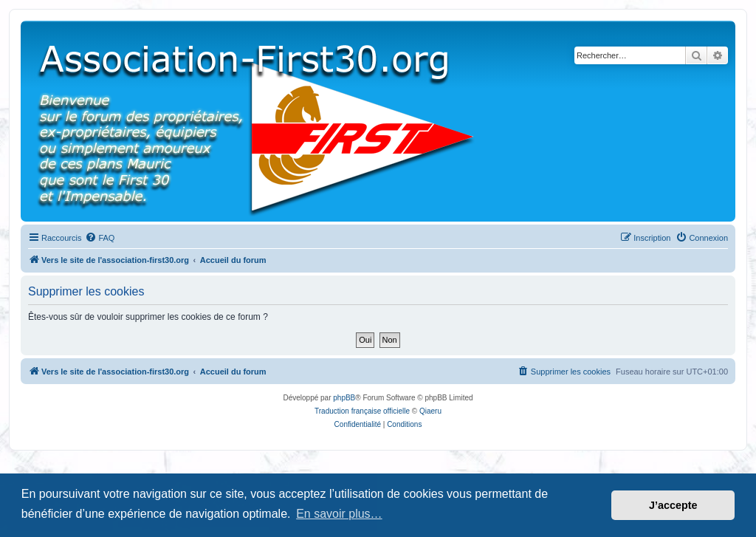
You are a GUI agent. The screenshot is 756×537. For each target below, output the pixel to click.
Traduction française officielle (362, 411)
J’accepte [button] (673, 505)
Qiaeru (430, 411)
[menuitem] (100, 238)
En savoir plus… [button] (339, 514)
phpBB (344, 398)
